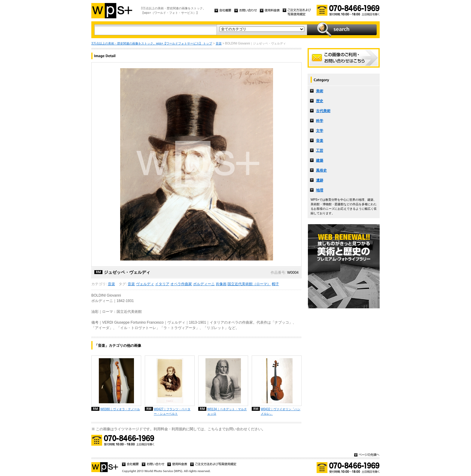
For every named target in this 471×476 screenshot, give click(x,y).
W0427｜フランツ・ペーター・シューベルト (172, 411)
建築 (320, 160)
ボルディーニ (204, 284)
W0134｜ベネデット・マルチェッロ (227, 411)
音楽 (219, 43)
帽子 (275, 284)
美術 (320, 91)
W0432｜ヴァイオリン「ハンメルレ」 (281, 411)
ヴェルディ (145, 284)
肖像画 (221, 284)
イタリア (162, 284)
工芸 (320, 151)
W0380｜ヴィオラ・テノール (120, 409)
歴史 (320, 101)
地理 (320, 190)
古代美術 (323, 111)
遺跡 (320, 180)
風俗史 (321, 170)
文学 (320, 131)
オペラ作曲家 (181, 284)
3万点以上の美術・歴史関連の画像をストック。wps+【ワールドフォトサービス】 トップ (152, 43)
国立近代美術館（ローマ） (249, 284)
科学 (320, 121)
